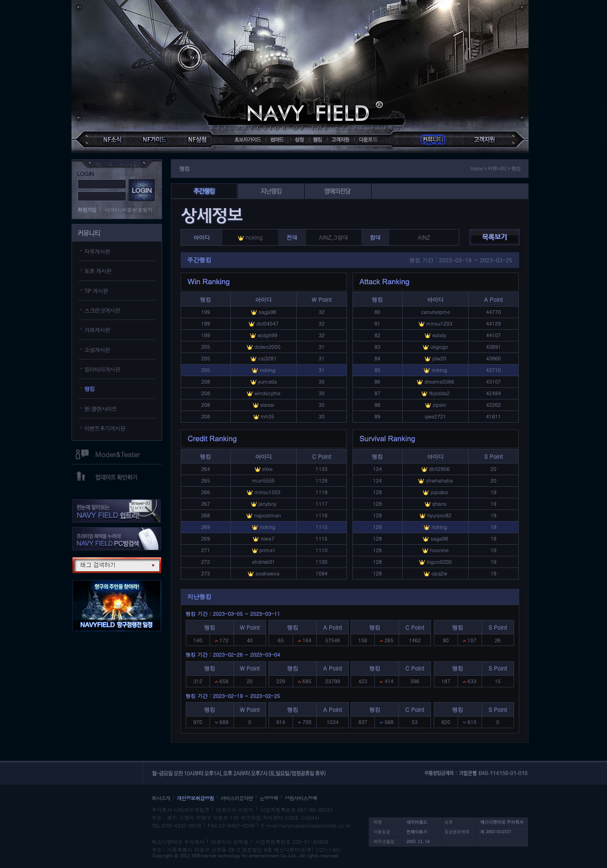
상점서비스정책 (301, 798)
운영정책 (269, 798)
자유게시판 (97, 251)
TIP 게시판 (96, 290)
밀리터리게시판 (102, 369)
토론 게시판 (98, 271)
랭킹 (90, 388)
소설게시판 (97, 349)
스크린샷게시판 (102, 310)
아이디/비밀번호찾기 (129, 210)
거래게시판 (97, 330)
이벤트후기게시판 (105, 428)
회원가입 (87, 210)
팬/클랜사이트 (101, 408)
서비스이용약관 (237, 798)
